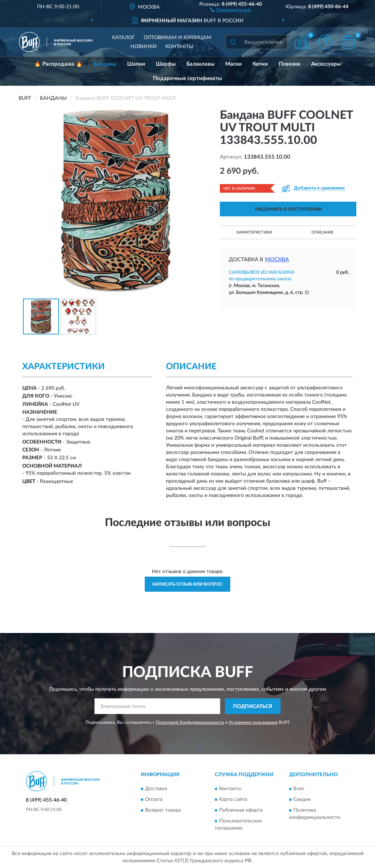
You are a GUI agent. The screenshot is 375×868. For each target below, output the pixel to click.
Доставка (156, 789)
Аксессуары (326, 64)
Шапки (136, 64)
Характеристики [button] (254, 232)
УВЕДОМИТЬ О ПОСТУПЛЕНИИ (288, 209)
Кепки (260, 64)
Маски (233, 64)
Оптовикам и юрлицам (177, 38)
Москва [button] (277, 260)
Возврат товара (163, 810)
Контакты (179, 47)
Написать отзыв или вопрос (187, 584)
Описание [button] (322, 232)
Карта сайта (233, 799)
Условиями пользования (253, 722)
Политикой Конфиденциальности (190, 722)
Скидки (302, 799)
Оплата (154, 799)
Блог (299, 789)
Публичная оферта (241, 810)
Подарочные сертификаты (187, 78)
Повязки (290, 64)
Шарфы (166, 64)
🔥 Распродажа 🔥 (58, 64)
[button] (231, 9)
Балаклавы (200, 64)
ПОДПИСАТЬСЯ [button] (253, 707)
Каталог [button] (124, 38)
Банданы (105, 64)
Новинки (143, 47)
